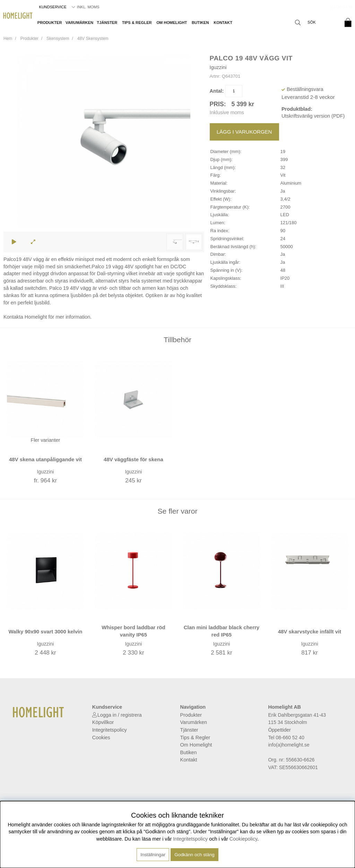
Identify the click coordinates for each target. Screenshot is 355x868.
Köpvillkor (103, 722)
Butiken (200, 23)
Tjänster (107, 23)
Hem (8, 39)
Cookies (101, 738)
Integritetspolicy (110, 730)
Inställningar (153, 855)
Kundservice (53, 7)
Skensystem (58, 39)
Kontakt (223, 23)
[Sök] (315, 23)
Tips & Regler (137, 23)
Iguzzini (218, 67)
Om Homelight (172, 23)
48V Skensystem (93, 39)
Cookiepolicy (244, 839)
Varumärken (79, 23)
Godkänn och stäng (194, 855)
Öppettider (279, 730)
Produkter (50, 23)
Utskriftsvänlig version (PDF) (313, 116)
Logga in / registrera (120, 715)
